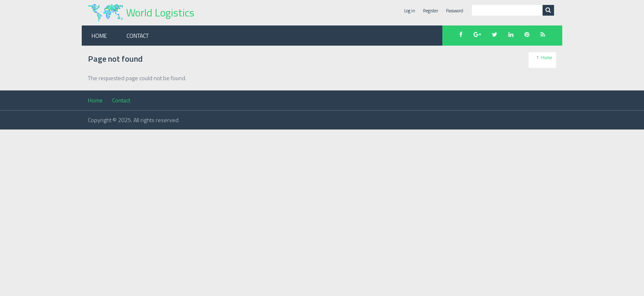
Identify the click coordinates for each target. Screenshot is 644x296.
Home (99, 36)
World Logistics (160, 13)
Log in (410, 11)
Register (431, 11)
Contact (138, 36)
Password (455, 11)
